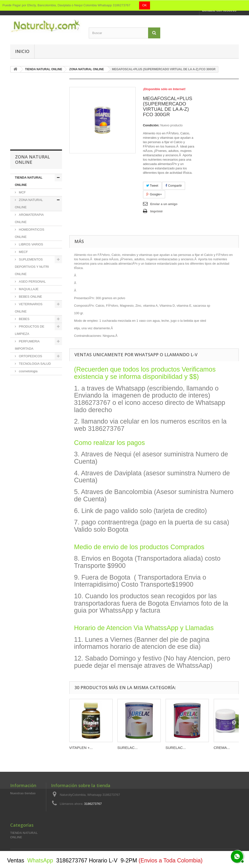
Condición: (151, 125)
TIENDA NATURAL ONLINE (29, 181)
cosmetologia (28, 371)
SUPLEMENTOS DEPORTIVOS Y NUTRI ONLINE (32, 267)
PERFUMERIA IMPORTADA (27, 345)
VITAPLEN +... (81, 748)
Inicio (22, 51)
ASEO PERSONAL (32, 282)
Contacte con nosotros (219, 10)
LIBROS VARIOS (31, 244)
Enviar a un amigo (164, 204)
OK (145, 5)
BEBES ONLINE (30, 297)
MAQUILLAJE (28, 289)
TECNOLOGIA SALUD (34, 364)
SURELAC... (128, 748)
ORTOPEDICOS (30, 356)
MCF (22, 192)
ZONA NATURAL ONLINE (29, 204)
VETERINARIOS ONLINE (29, 308)
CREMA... (222, 748)
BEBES (24, 319)
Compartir (174, 186)
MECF (23, 252)
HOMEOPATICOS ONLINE (30, 233)
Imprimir (157, 211)
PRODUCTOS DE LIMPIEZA (30, 330)
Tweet (152, 186)
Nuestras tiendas (23, 793)
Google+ (154, 194)
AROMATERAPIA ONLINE (29, 218)
